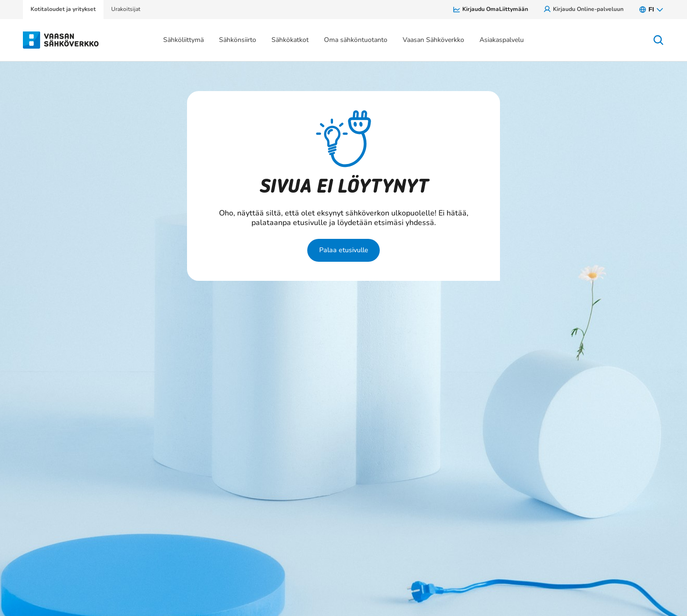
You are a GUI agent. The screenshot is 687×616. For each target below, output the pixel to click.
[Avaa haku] (658, 40)
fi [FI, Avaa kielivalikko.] (651, 10)
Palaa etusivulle (343, 250)
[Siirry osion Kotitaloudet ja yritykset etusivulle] (61, 39)
